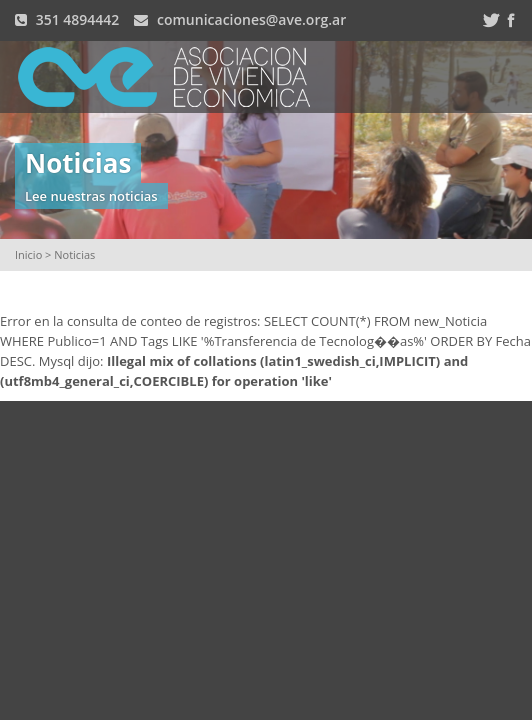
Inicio (28, 254)
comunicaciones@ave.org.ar (251, 19)
